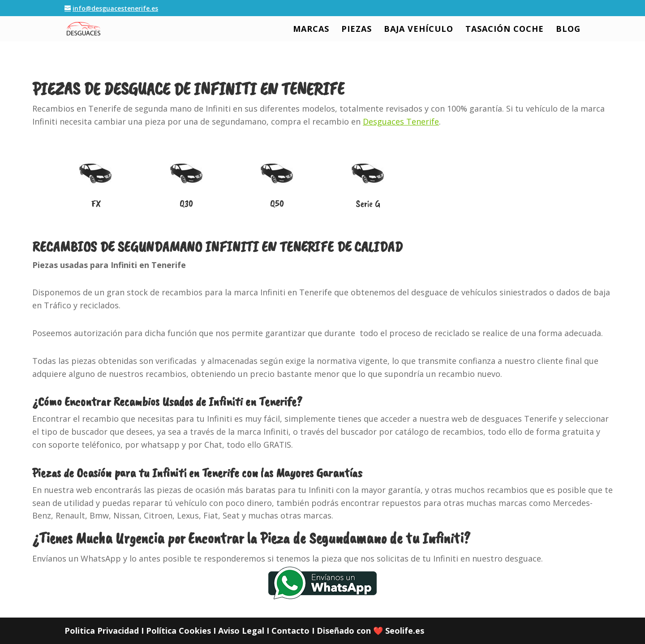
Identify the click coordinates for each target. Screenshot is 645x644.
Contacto (290, 631)
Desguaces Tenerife (401, 121)
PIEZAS (357, 30)
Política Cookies (178, 631)
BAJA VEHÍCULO (419, 30)
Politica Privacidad (102, 631)
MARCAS (311, 30)
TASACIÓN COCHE (505, 30)
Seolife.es (405, 631)
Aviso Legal (241, 631)
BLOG (568, 30)
